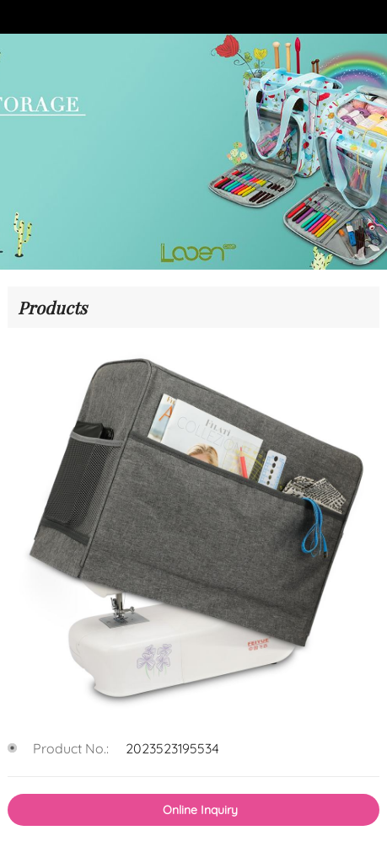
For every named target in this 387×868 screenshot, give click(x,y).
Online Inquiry (200, 810)
